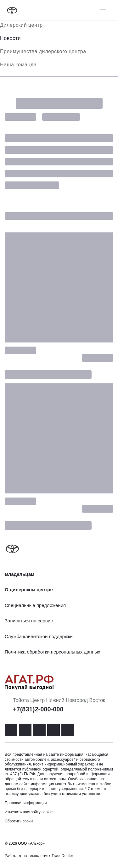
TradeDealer (62, 856)
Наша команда (18, 65)
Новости (10, 38)
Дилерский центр (21, 25)
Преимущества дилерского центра (43, 51)
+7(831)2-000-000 (38, 709)
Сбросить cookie (19, 821)
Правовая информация (26, 803)
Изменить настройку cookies (30, 812)
